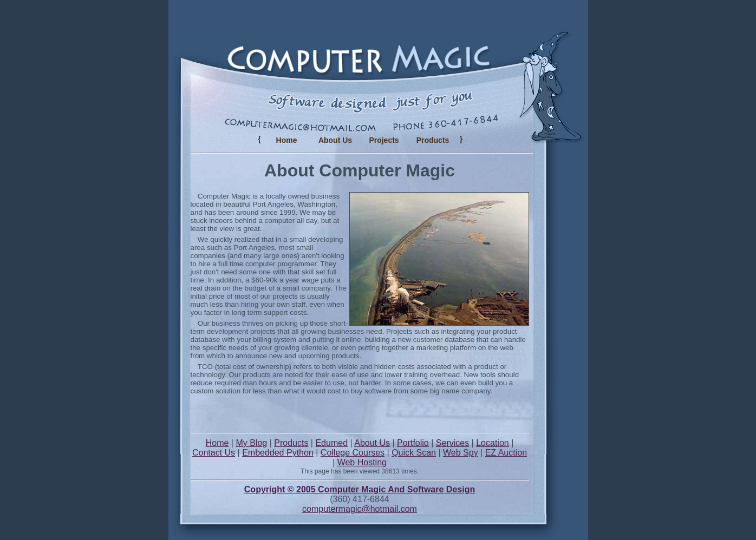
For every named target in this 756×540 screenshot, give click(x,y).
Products (291, 443)
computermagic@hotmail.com (360, 509)
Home (287, 140)
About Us (335, 140)
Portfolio (413, 443)
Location (493, 443)
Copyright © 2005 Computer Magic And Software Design (360, 489)
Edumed (331, 443)
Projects (384, 140)
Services (452, 443)
